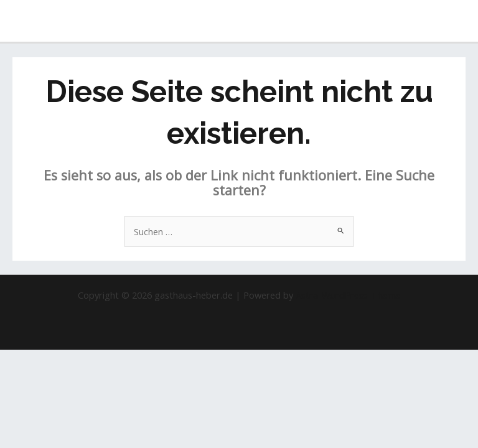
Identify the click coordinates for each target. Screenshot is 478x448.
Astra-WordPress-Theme (348, 295)
